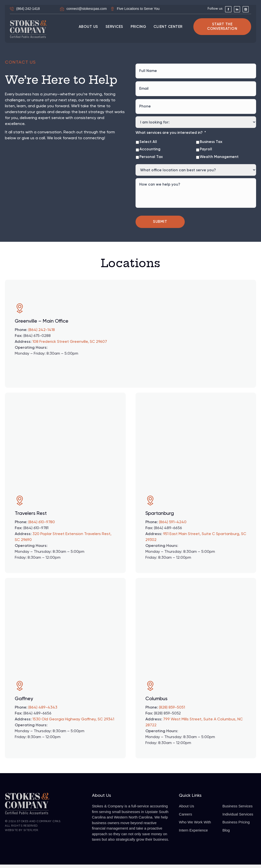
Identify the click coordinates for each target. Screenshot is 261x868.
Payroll (206, 143)
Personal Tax (151, 150)
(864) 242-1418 (28, 9)
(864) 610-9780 (42, 526)
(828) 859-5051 (172, 711)
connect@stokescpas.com (87, 9)
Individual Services (238, 818)
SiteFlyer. (31, 834)
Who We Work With (195, 826)
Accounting (150, 143)
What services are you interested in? (171, 126)
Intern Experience (193, 834)
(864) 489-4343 (43, 711)
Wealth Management (219, 150)
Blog (226, 834)
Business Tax (211, 135)
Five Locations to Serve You (138, 9)
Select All (148, 135)
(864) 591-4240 (173, 526)
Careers (185, 818)
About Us (186, 810)
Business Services (238, 810)
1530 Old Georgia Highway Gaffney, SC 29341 (73, 723)
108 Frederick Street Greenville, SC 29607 (70, 345)
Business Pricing (236, 826)
